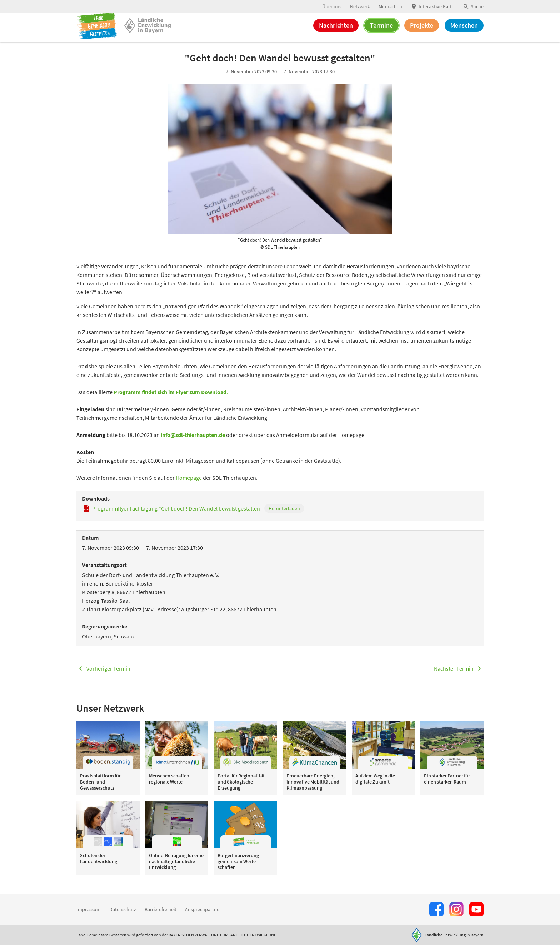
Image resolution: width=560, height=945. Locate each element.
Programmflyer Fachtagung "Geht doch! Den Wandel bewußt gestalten (176, 516)
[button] (473, 7)
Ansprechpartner (203, 909)
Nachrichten (336, 31)
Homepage (189, 486)
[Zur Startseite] (99, 31)
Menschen (464, 31)
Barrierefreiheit (161, 909)
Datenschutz (123, 909)
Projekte (422, 31)
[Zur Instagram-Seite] (456, 909)
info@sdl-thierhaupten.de (193, 443)
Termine (381, 31)
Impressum (89, 909)
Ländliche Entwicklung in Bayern (454, 935)
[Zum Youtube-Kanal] (476, 909)
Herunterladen (284, 516)
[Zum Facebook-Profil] (436, 909)
